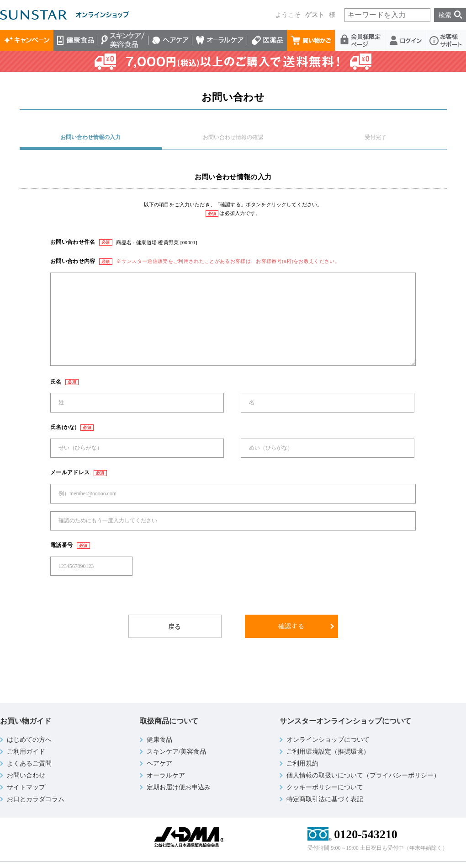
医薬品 (267, 40)
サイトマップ (26, 787)
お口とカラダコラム (36, 799)
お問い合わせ (26, 775)
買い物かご (311, 40)
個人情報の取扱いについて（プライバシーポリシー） (363, 775)
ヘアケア (170, 40)
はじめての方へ (29, 740)
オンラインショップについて (328, 740)
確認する (291, 626)
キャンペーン (27, 40)
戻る (175, 627)
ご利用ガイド (26, 752)
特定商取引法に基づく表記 (325, 799)
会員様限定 (361, 40)
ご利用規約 (302, 764)
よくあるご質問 (29, 764)
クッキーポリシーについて (325, 787)
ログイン (406, 40)
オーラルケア (220, 40)
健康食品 (75, 40)
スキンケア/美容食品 (123, 40)
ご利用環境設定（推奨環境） (328, 752)
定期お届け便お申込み (179, 787)
